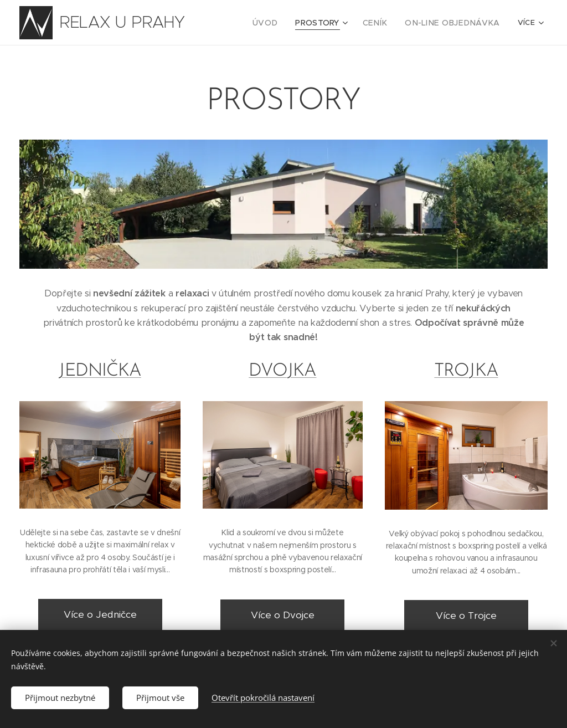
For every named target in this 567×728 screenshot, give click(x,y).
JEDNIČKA (100, 371)
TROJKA (466, 371)
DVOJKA (283, 371)
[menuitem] (284, 23)
